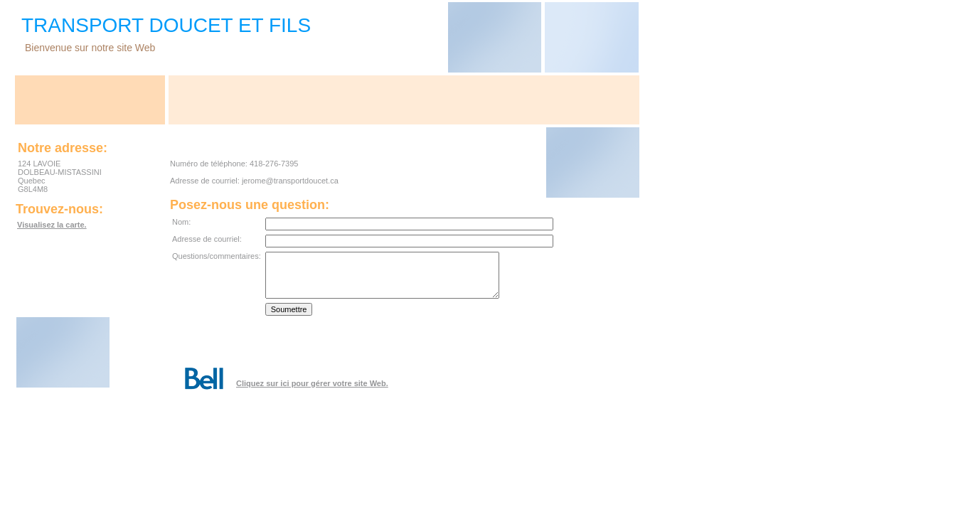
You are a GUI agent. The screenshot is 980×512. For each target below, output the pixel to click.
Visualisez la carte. (52, 225)
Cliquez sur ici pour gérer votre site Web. (312, 383)
